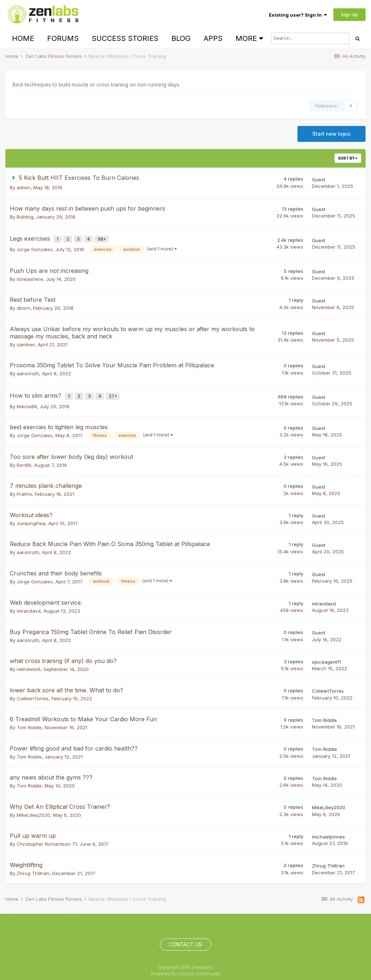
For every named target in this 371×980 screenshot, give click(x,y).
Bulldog (25, 217)
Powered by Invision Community (185, 968)
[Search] (310, 38)
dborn (23, 305)
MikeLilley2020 (33, 809)
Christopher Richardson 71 (47, 838)
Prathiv (24, 488)
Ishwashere (30, 276)
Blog (181, 38)
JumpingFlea (31, 518)
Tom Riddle (29, 722)
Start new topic (332, 134)
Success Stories (125, 38)
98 (103, 238)
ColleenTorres (33, 693)
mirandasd (29, 605)
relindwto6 (29, 663)
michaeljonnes (328, 831)
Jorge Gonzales (35, 246)
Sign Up (349, 14)
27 (115, 392)
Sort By (348, 158)
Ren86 (24, 459)
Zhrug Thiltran (33, 867)
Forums (63, 38)
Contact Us (185, 939)
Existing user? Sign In (298, 15)
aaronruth (28, 371)
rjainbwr (26, 342)
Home (23, 38)
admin (24, 187)
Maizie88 (27, 401)
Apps (213, 38)
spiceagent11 (326, 656)
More (249, 38)
